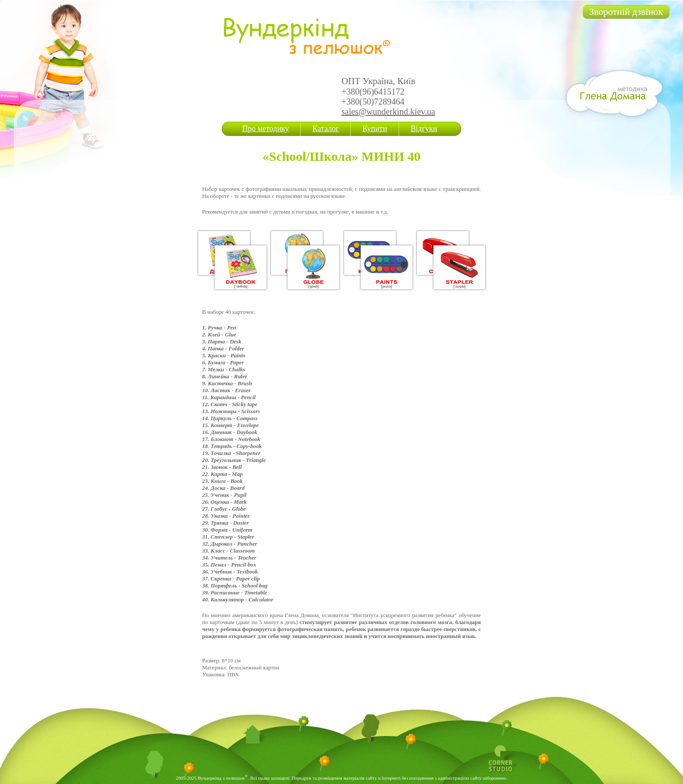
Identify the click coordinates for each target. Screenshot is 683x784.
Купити (375, 129)
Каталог (326, 129)
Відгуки (424, 129)
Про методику (265, 129)
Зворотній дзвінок (626, 12)
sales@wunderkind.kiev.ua (388, 112)
